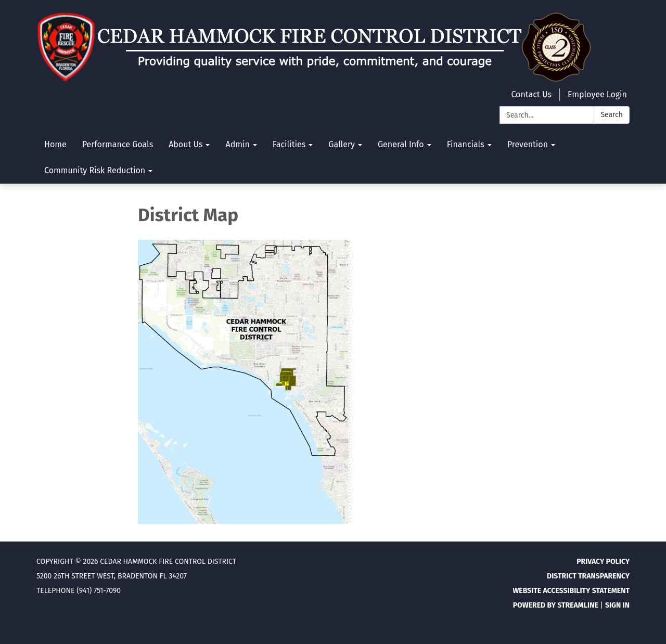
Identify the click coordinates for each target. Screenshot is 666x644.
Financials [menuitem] (466, 144)
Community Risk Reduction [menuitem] (95, 170)
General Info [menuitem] (401, 144)
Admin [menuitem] (237, 144)
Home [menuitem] (55, 144)
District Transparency (588, 576)
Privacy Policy (603, 562)
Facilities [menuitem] (289, 144)
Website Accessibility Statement (571, 591)
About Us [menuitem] (185, 144)
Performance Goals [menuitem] (118, 144)
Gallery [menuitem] (342, 144)
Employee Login (597, 94)
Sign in (617, 605)
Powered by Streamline (556, 605)
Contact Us (531, 94)
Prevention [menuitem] (528, 144)
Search (612, 115)
